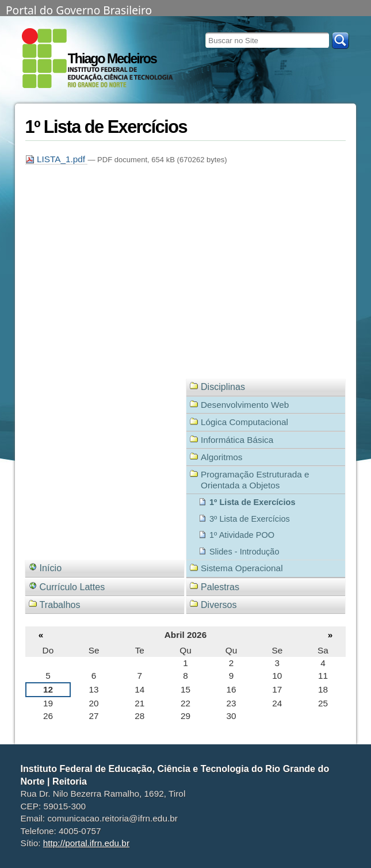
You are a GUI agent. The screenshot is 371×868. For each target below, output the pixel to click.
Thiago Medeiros (112, 59)
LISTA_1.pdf (57, 159)
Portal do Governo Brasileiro (79, 9)
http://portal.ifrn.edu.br (86, 843)
